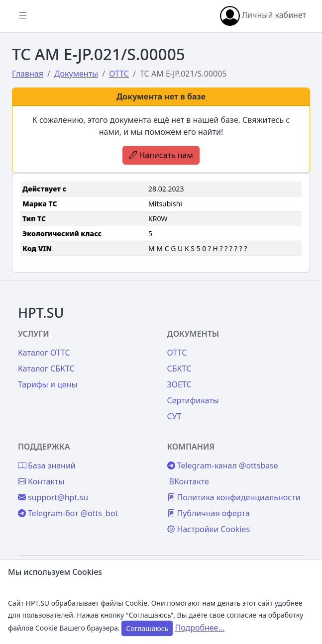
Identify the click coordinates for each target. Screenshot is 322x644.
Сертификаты (193, 400)
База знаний (47, 465)
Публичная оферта (209, 513)
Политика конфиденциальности (234, 497)
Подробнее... (200, 628)
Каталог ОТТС (44, 353)
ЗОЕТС (179, 384)
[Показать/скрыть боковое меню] (23, 16)
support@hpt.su (53, 497)
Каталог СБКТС (46, 368)
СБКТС (179, 368)
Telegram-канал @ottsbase (223, 465)
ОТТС (177, 353)
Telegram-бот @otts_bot (68, 513)
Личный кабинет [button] (263, 16)
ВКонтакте (189, 481)
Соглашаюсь (147, 628)
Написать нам (161, 155)
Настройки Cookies (209, 529)
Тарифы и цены (48, 384)
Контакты (41, 481)
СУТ (174, 416)
